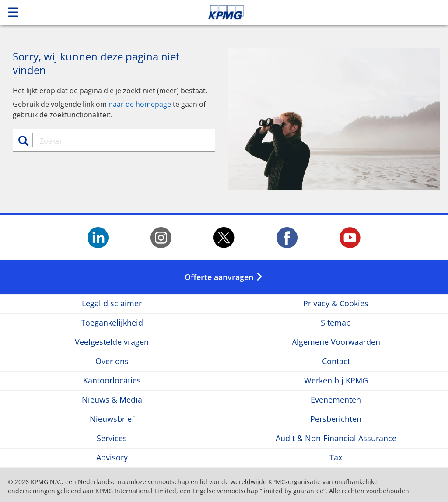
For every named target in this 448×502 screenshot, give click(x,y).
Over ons (112, 361)
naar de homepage (140, 104)
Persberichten (336, 419)
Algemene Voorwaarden (336, 342)
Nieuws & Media (112, 400)
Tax (336, 458)
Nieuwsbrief (112, 419)
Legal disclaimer (112, 304)
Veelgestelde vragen (112, 342)
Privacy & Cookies (336, 304)
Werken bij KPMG (336, 381)
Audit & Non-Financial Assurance (336, 438)
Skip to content (315, 12)
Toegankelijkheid (112, 323)
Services (112, 438)
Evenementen (336, 400)
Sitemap (336, 323)
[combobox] (119, 141)
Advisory (112, 458)
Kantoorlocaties (112, 381)
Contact (336, 361)
